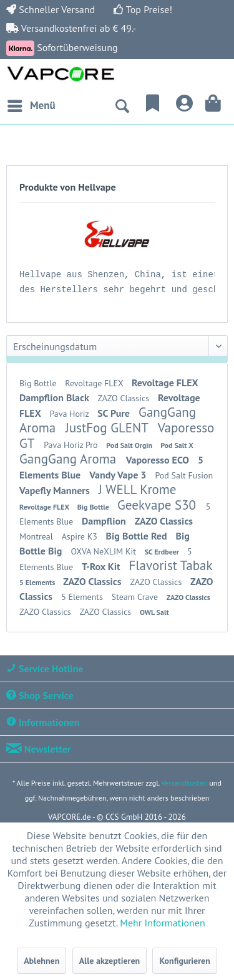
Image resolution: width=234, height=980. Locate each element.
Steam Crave (136, 597)
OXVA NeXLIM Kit (104, 551)
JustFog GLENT (109, 428)
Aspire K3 (81, 536)
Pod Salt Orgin (130, 445)
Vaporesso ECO (159, 460)
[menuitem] (31, 106)
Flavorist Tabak (171, 565)
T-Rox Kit (102, 566)
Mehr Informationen (162, 923)
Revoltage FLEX (95, 383)
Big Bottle (39, 383)
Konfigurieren (184, 961)
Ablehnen (41, 961)
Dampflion (105, 521)
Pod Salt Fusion (184, 475)
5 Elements (38, 582)
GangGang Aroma (70, 459)
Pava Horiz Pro (72, 445)
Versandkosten (184, 783)
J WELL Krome (138, 489)
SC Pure (115, 413)
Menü (32, 104)
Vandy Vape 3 (119, 475)
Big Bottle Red (138, 536)
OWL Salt (154, 612)
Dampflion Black (55, 397)
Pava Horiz (70, 414)
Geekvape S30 (158, 505)
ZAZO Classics (124, 398)
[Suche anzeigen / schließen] (122, 106)
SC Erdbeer (163, 552)
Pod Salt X (177, 445)
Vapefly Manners (56, 490)
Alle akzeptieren (110, 961)
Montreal (37, 536)
